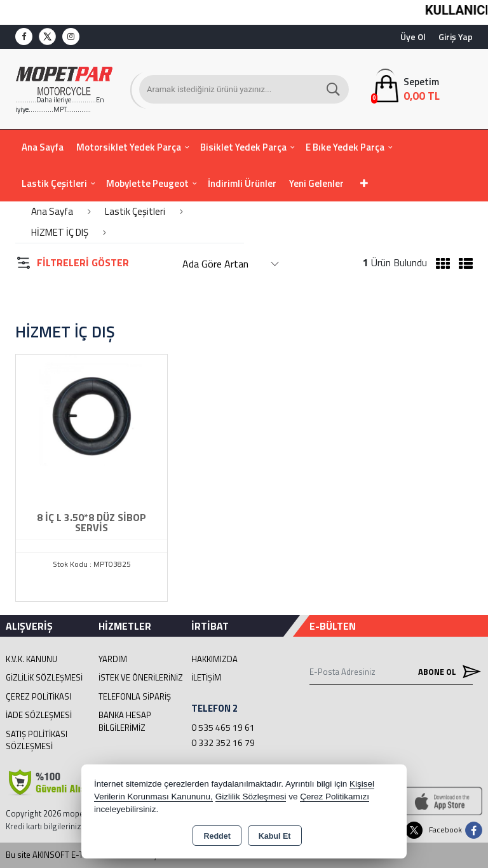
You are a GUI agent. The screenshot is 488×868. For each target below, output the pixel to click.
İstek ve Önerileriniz (141, 677)
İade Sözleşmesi (39, 715)
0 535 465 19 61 (223, 727)
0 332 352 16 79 (223, 743)
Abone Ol (445, 671)
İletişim (206, 677)
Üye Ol (413, 37)
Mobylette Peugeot (147, 183)
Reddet (217, 836)
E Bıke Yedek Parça (345, 147)
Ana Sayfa (43, 147)
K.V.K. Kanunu (31, 659)
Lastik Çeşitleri (54, 183)
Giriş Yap (456, 37)
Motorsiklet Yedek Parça (129, 147)
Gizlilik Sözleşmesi (44, 677)
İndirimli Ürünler (242, 183)
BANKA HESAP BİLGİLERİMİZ (125, 721)
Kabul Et (275, 836)
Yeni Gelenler (316, 183)
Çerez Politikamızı (335, 797)
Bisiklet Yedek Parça (243, 147)
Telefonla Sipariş (135, 696)
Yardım (113, 659)
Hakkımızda (214, 659)
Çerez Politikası (38, 696)
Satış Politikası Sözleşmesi (37, 740)
